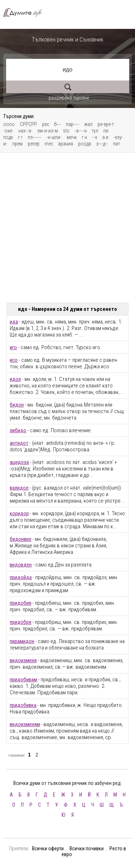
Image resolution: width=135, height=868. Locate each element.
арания (66, 144)
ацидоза (19, 462)
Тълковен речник (25, 12)
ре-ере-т (106, 124)
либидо (18, 430)
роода (85, 144)
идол (15, 379)
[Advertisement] (67, 228)
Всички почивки (87, 849)
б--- (57, 124)
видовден (21, 565)
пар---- (73, 124)
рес (46, 124)
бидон (17, 405)
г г (20, 137)
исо (14, 360)
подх (8, 137)
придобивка (23, 705)
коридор (19, 513)
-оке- (8, 131)
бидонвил (21, 539)
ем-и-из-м (48, 131)
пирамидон (22, 641)
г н (84, 137)
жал (88, 124)
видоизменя (23, 660)
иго (13, 347)
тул (95, 131)
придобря (21, 622)
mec (49, 144)
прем (17, 144)
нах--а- (25, 131)
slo (66, 131)
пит (116, 144)
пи (106, 131)
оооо (9, 124)
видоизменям (25, 724)
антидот (19, 443)
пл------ (35, 137)
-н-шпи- (54, 137)
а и (105, 137)
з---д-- (102, 144)
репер (34, 144)
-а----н (81, 131)
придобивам (23, 680)
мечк (72, 137)
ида (14, 322)
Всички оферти (48, 849)
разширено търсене (69, 98)
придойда (21, 577)
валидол (19, 488)
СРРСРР (28, 124)
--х (95, 137)
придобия (21, 603)
